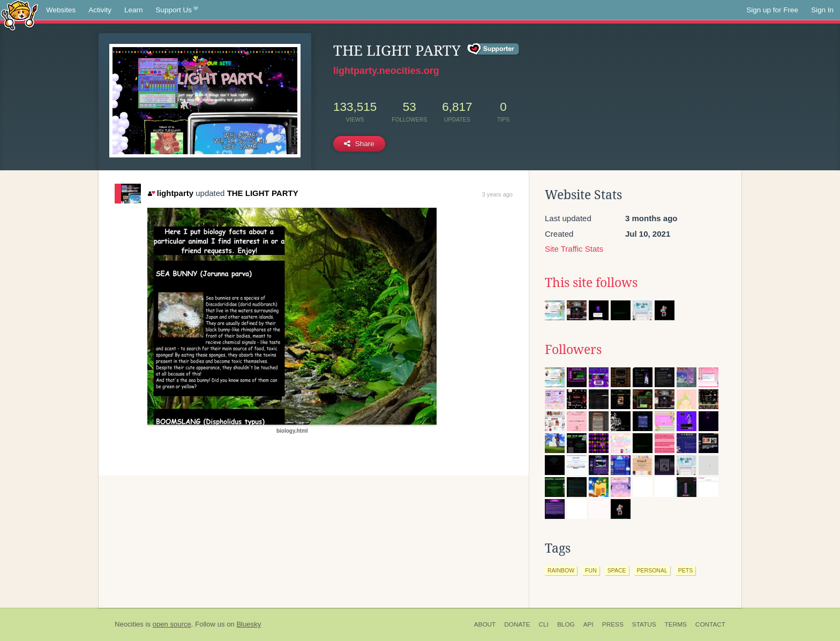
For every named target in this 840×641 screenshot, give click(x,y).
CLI (544, 624)
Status (644, 624)
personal (652, 570)
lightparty (171, 193)
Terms (676, 624)
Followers (573, 350)
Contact (710, 624)
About (485, 624)
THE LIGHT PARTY (263, 193)
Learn (134, 10)
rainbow (561, 570)
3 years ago (497, 194)
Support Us (177, 10)
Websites (61, 10)
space (617, 570)
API (588, 624)
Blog (566, 624)
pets (685, 570)
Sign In (822, 10)
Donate (517, 624)
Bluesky (249, 624)
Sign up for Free (772, 10)
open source (172, 624)
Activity (100, 10)
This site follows (591, 283)
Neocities (129, 624)
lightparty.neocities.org (386, 71)
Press (613, 624)
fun (591, 570)
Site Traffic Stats (574, 249)
